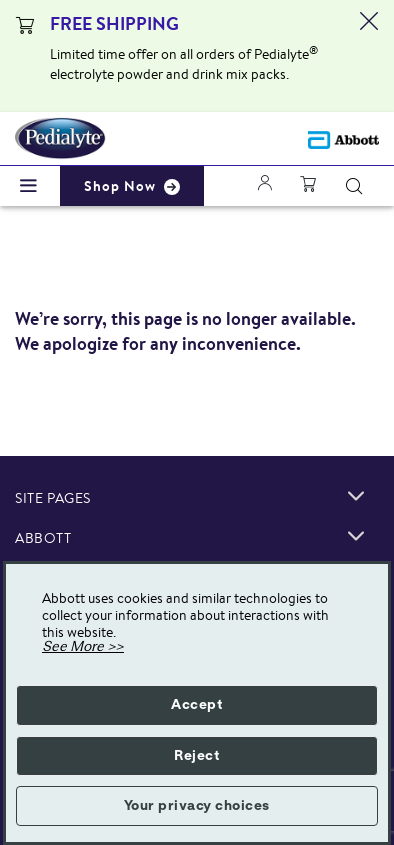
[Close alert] (369, 56)
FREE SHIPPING (114, 23)
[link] (356, 496)
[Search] (354, 186)
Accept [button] (196, 705)
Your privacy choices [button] (197, 806)
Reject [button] (196, 756)
